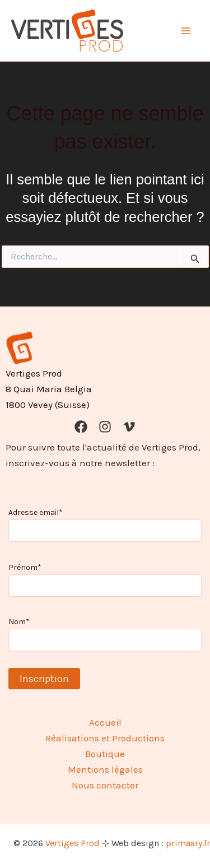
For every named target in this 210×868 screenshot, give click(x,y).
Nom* (19, 622)
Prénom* (25, 567)
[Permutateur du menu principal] (186, 31)
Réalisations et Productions (105, 738)
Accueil (105, 722)
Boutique (105, 754)
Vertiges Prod (73, 843)
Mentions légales (105, 769)
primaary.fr (188, 843)
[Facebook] (81, 427)
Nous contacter (105, 785)
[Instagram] (105, 427)
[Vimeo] (129, 427)
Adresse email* (36, 512)
